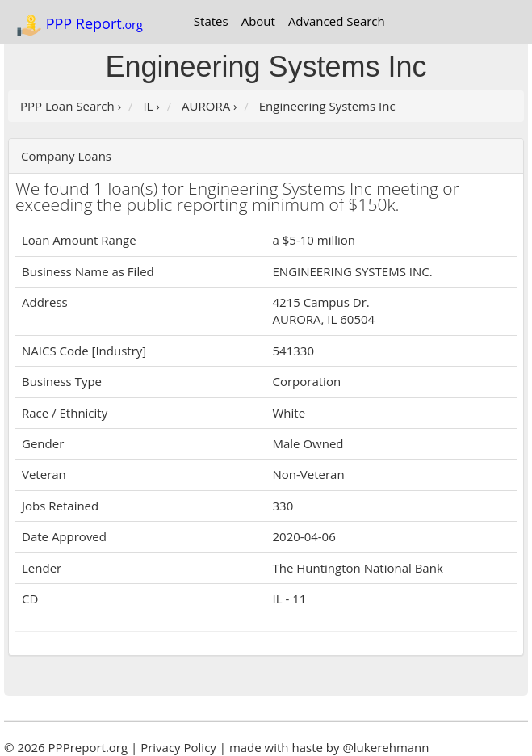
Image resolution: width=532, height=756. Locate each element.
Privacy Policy (178, 747)
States (211, 21)
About (258, 21)
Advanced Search (337, 21)
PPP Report (80, 25)
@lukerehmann (385, 747)
